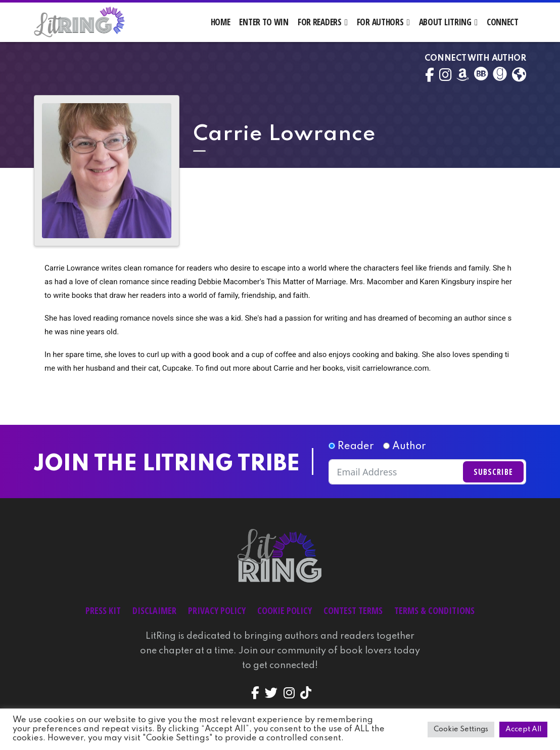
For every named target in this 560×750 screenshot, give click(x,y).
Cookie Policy (285, 610)
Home (221, 22)
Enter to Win (264, 22)
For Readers (320, 22)
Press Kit (103, 610)
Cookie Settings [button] (461, 729)
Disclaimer (154, 610)
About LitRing (445, 22)
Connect (503, 22)
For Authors (380, 22)
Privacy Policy (217, 610)
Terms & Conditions (434, 610)
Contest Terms (353, 610)
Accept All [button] (523, 729)
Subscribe (493, 472)
